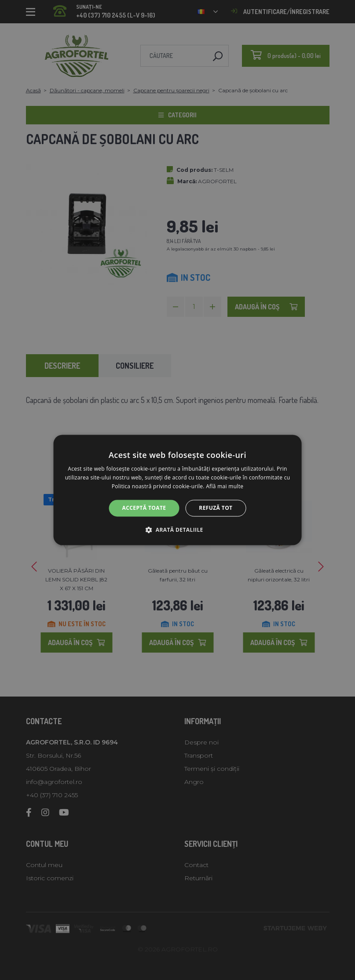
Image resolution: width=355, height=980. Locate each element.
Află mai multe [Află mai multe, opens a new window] (225, 486)
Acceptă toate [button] (144, 508)
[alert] (177, 490)
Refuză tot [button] (216, 508)
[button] (177, 530)
